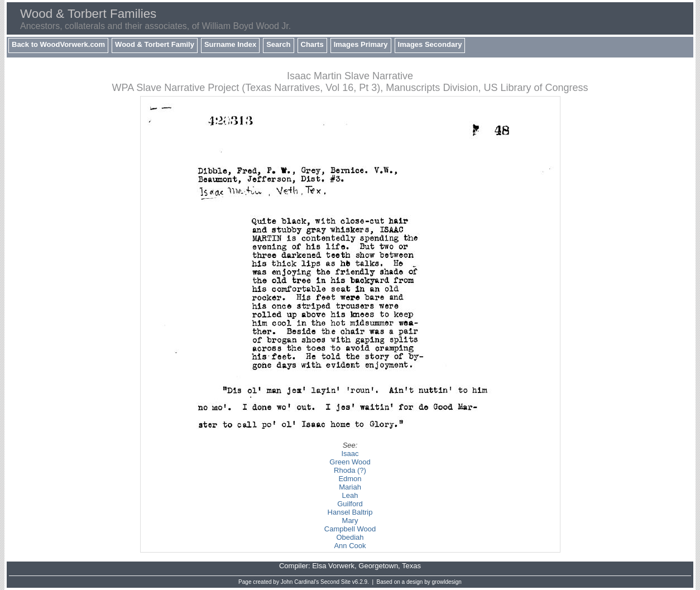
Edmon (350, 479)
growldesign (447, 582)
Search (278, 44)
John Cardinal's (300, 582)
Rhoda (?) (350, 470)
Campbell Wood (350, 529)
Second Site (335, 582)
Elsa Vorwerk (333, 566)
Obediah (350, 537)
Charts (312, 44)
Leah (350, 495)
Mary (350, 521)
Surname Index (230, 44)
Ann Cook (350, 546)
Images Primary (361, 44)
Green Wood (350, 462)
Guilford (350, 504)
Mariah (350, 487)
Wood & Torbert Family (155, 44)
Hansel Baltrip (350, 512)
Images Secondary (430, 44)
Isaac (350, 454)
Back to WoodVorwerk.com (58, 44)
